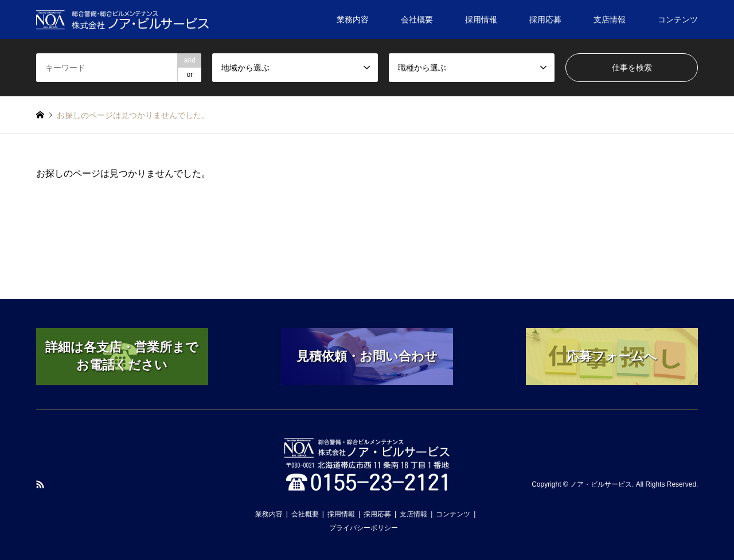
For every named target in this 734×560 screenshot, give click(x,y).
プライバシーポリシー (364, 528)
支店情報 (610, 19)
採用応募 (545, 19)
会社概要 (417, 19)
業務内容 (353, 19)
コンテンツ (678, 19)
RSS (40, 484)
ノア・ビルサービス (601, 484)
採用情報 (481, 19)
